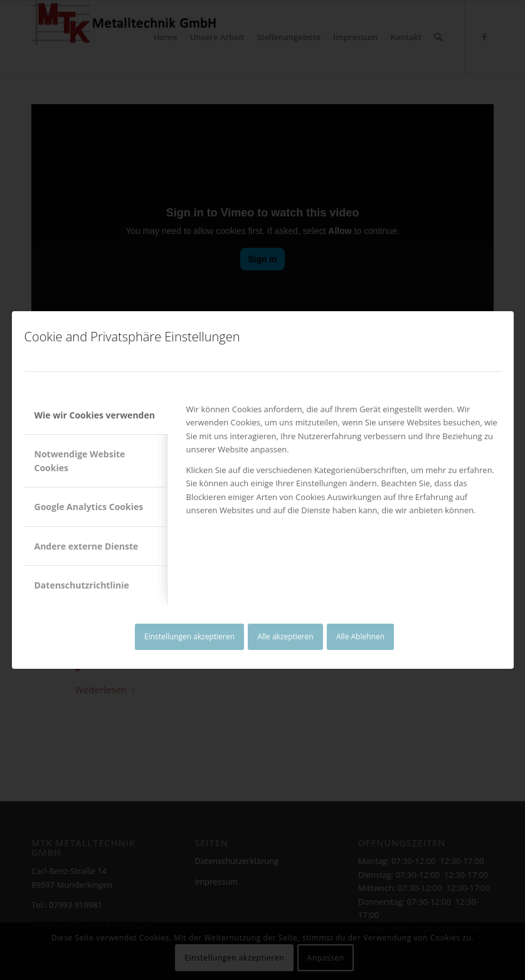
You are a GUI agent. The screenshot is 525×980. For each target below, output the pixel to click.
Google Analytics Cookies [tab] (89, 507)
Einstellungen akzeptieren (189, 636)
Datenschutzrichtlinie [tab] (82, 585)
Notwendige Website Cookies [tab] (80, 461)
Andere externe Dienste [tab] (87, 546)
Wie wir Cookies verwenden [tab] (95, 415)
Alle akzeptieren (285, 636)
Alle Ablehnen (360, 636)
